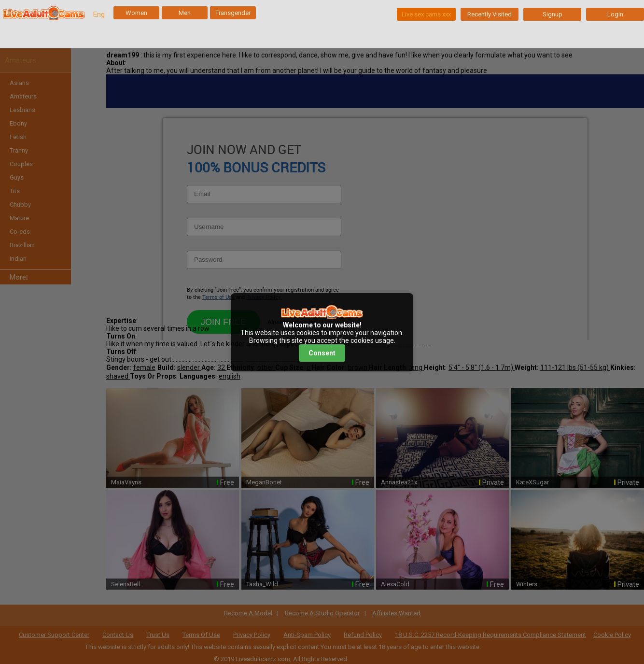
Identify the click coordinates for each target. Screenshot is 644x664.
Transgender (233, 13)
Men (185, 13)
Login (615, 14)
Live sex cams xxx (426, 14)
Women (136, 13)
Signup (553, 14)
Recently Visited (490, 14)
